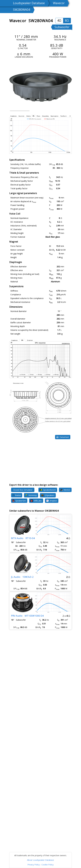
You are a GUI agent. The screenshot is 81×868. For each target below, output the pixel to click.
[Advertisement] (40, 461)
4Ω (59, 20)
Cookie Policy (48, 865)
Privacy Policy (34, 865)
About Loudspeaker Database (40, 860)
